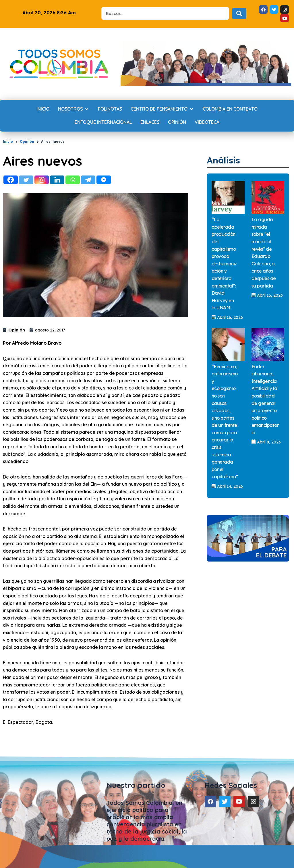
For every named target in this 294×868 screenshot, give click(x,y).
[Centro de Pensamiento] (162, 109)
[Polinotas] (110, 109)
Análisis (225, 160)
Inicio (8, 141)
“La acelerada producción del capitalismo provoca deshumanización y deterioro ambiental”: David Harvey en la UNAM (224, 263)
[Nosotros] (74, 109)
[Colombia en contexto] (230, 109)
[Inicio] (43, 109)
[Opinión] (177, 122)
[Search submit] (239, 13)
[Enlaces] (150, 122)
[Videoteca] (207, 122)
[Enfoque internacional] (103, 122)
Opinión (27, 141)
